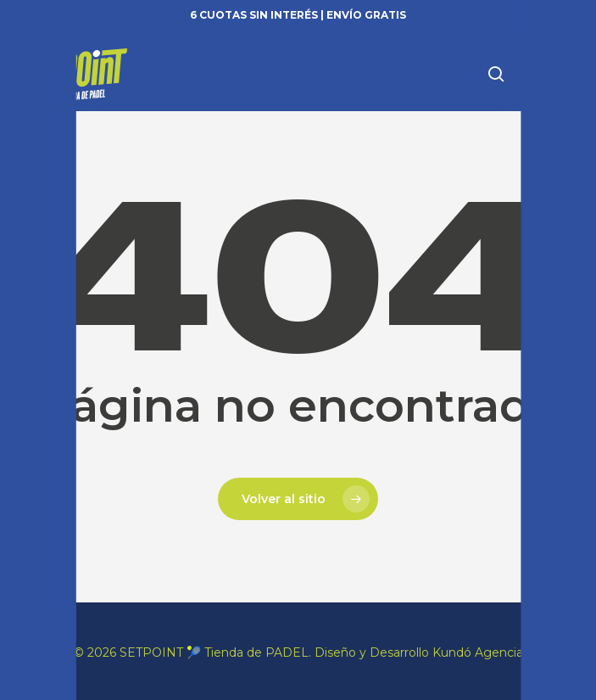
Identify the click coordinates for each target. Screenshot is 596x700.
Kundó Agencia (478, 652)
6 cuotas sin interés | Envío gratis (298, 15)
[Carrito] (529, 73)
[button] (563, 74)
